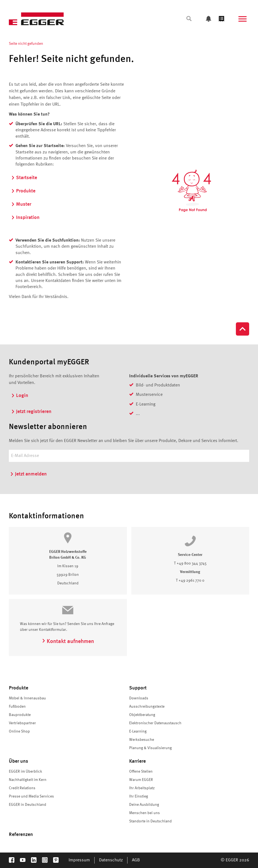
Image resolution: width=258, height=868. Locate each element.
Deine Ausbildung (144, 805)
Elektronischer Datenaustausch (155, 723)
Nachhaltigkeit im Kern (28, 780)
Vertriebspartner (22, 723)
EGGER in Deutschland (28, 805)
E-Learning (138, 731)
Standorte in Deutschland (150, 821)
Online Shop (19, 731)
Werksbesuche (142, 740)
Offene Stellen (141, 772)
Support (138, 688)
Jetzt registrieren (31, 412)
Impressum (79, 860)
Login (20, 396)
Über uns (19, 761)
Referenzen (21, 835)
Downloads (139, 698)
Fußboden (17, 707)
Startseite (24, 178)
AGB (136, 860)
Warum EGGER (141, 780)
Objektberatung (142, 715)
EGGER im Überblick (25, 772)
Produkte (23, 191)
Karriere (137, 761)
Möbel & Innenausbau (27, 698)
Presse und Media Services (31, 796)
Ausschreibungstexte (147, 707)
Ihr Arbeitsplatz (142, 788)
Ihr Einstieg (139, 796)
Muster (21, 204)
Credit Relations (22, 788)
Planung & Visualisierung (150, 748)
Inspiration (25, 218)
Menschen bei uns (144, 813)
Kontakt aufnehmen (68, 642)
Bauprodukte (20, 715)
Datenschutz (111, 860)
